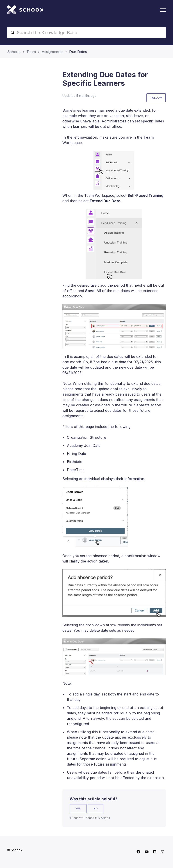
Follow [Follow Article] (156, 98)
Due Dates (78, 52)
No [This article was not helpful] (96, 808)
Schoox (14, 52)
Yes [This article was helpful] (78, 808)
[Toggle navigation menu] (163, 10)
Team (31, 52)
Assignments (52, 52)
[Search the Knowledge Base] (86, 33)
